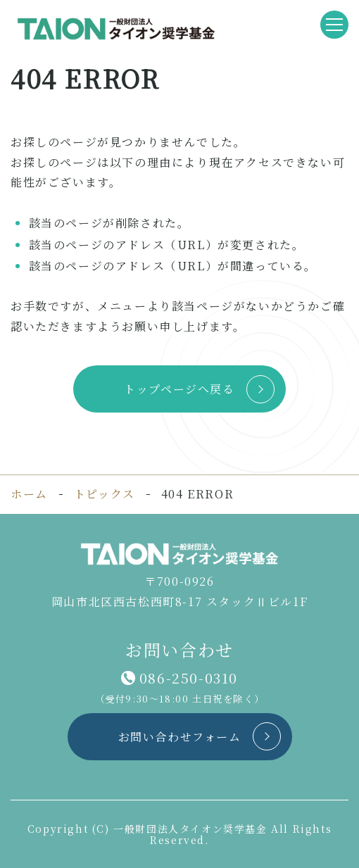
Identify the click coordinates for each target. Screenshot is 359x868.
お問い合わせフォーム (180, 737)
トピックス (105, 494)
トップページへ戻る (179, 389)
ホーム (29, 494)
